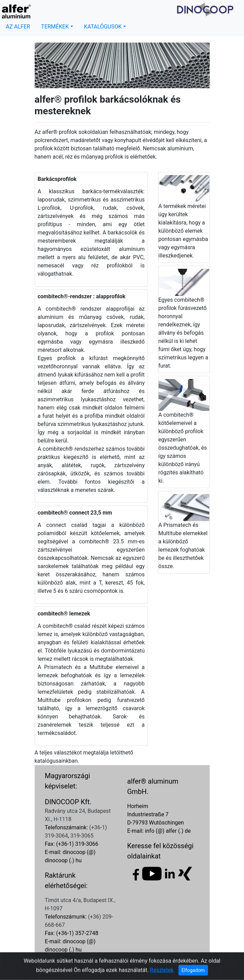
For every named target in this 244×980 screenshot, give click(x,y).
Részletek (162, 971)
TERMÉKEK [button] (55, 27)
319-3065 (82, 836)
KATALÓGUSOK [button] (103, 27)
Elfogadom (193, 971)
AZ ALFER (18, 27)
